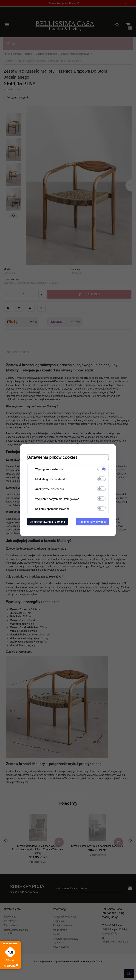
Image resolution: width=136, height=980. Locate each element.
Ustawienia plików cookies (52, 457)
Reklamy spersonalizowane (52, 509)
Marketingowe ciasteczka (51, 479)
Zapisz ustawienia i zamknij (48, 522)
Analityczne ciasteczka (50, 489)
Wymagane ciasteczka (49, 469)
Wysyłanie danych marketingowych (57, 499)
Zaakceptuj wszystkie (92, 522)
